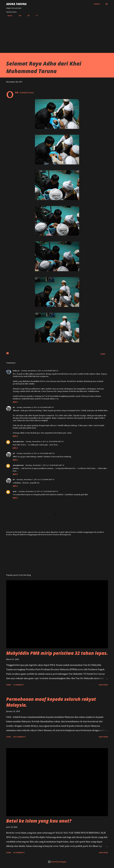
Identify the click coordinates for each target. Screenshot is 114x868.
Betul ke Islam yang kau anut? (39, 821)
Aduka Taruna (16, 4)
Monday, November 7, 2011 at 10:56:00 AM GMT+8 (45, 465)
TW (19, 16)
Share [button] (103, 354)
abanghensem (18, 441)
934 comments (19, 737)
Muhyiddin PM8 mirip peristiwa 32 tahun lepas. (57, 653)
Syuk (15, 491)
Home (8, 16)
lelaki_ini (16, 371)
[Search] (97, 4)
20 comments (19, 853)
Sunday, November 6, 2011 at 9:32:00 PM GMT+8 (35, 407)
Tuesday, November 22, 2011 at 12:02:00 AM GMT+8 (38, 491)
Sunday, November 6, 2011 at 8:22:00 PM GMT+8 (40, 371)
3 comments (18, 685)
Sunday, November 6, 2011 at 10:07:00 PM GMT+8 (36, 453)
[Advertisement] (57, 34)
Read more (103, 685)
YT (36, 16)
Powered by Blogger (57, 862)
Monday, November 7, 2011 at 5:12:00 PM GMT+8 (35, 480)
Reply (15, 402)
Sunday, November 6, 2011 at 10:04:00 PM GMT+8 (45, 441)
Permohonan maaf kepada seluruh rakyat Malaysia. (51, 702)
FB (27, 16)
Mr (14, 407)
